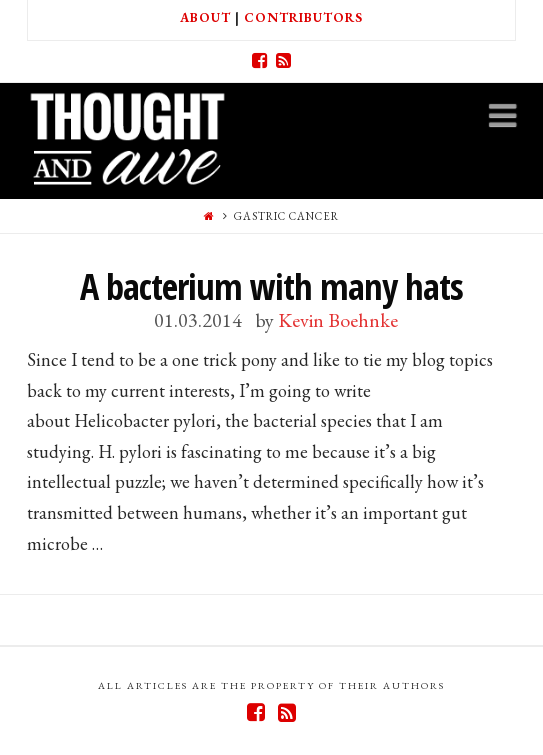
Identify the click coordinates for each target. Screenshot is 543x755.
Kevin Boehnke (338, 320)
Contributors (303, 17)
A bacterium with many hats (271, 286)
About (205, 17)
